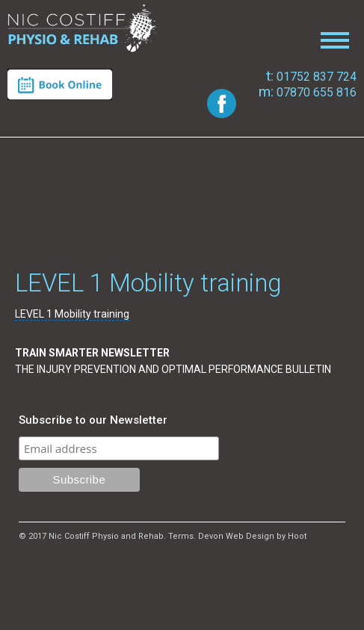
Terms (181, 536)
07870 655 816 (308, 92)
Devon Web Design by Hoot (252, 536)
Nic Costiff (82, 29)
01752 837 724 (311, 77)
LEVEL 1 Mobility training (72, 314)
